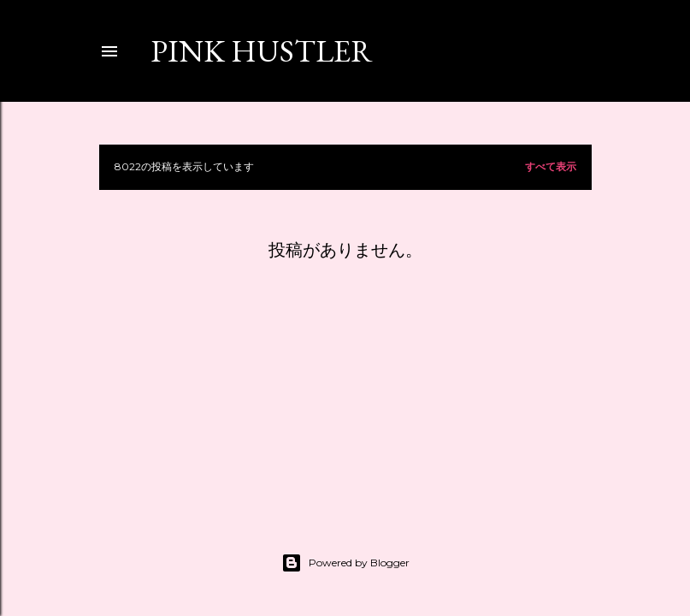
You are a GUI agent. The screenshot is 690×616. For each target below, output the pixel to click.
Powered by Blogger (345, 563)
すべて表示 (551, 166)
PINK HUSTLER (262, 51)
